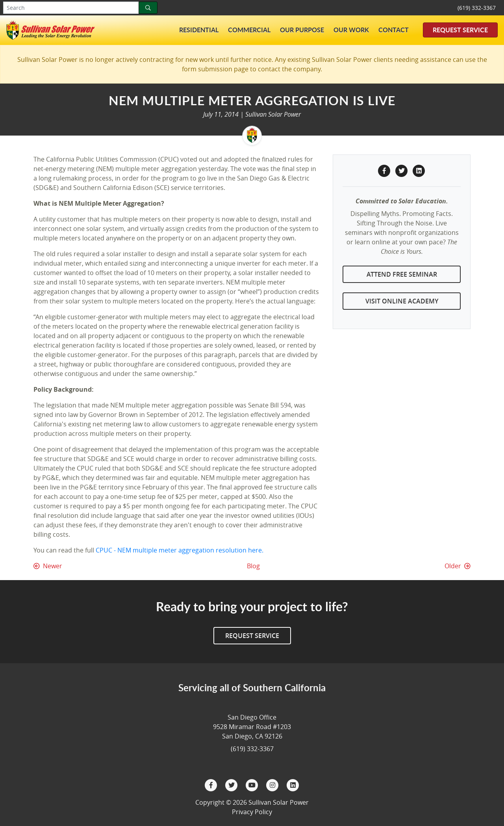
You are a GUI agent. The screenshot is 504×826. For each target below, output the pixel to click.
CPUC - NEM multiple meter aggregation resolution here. (180, 550)
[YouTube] (253, 784)
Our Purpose (302, 30)
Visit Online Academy (402, 301)
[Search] (148, 8)
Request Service (460, 30)
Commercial (249, 30)
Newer (48, 566)
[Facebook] (212, 784)
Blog (253, 566)
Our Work (351, 30)
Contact (394, 30)
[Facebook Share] (385, 170)
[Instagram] (273, 784)
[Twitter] (232, 784)
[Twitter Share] (402, 170)
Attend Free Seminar (402, 274)
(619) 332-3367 (477, 8)
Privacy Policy (252, 812)
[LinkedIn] (293, 784)
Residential (199, 30)
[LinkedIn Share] (419, 170)
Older (458, 566)
